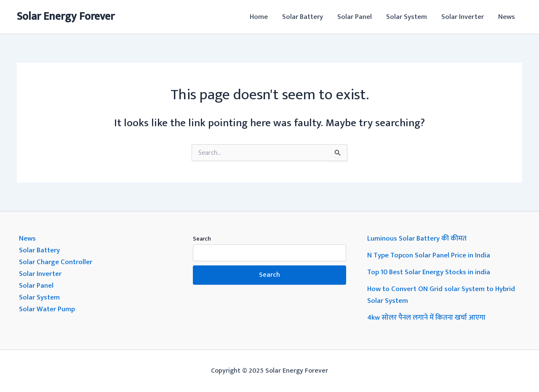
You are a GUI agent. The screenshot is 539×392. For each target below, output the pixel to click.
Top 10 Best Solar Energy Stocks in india (429, 272)
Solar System (407, 17)
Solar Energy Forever (66, 17)
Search (202, 239)
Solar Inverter (463, 17)
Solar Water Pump (47, 309)
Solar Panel (355, 17)
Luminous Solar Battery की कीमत (417, 238)
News (507, 17)
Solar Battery (303, 17)
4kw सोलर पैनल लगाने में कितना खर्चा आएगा (426, 318)
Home (259, 17)
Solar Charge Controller (56, 262)
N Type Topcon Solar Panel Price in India (429, 255)
